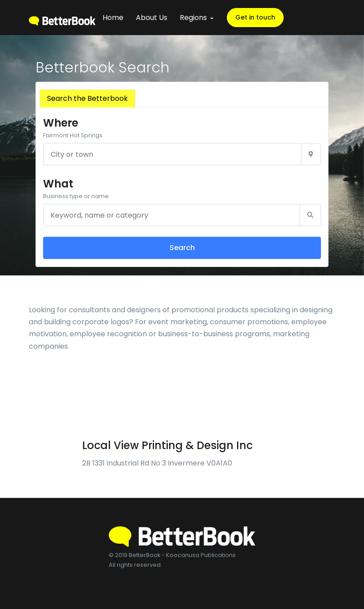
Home (113, 18)
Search (182, 248)
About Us (152, 18)
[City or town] (172, 154)
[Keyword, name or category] (172, 215)
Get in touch (255, 17)
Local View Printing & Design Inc (167, 445)
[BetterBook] (62, 18)
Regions (193, 18)
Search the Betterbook (87, 98)
